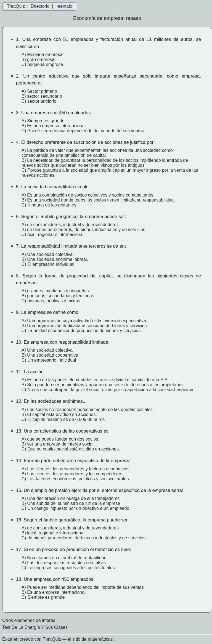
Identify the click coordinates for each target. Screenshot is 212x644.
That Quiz (52, 639)
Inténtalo (64, 6)
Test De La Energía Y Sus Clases (35, 627)
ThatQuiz (16, 6)
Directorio (40, 6)
